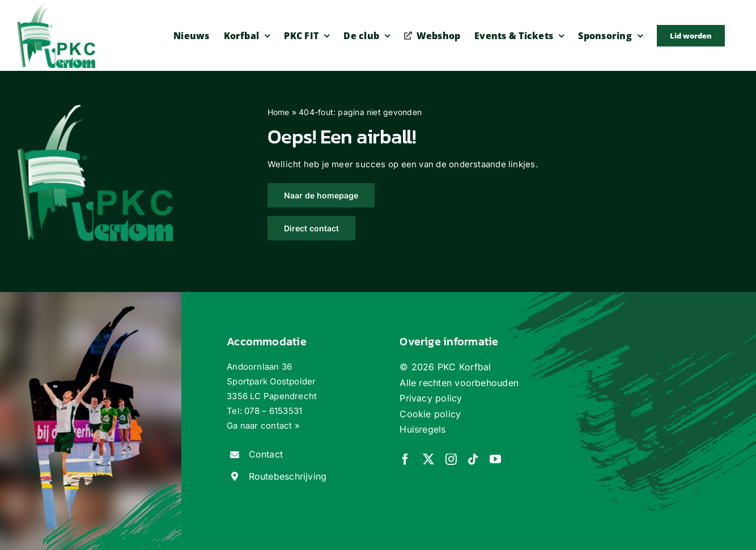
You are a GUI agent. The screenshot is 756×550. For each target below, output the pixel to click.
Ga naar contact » (263, 426)
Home (279, 112)
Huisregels (422, 429)
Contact (266, 454)
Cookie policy (430, 414)
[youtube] (495, 459)
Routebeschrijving (288, 476)
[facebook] (405, 459)
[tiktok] (473, 459)
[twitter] (428, 459)
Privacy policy (431, 398)
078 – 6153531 (273, 411)
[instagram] (451, 459)
